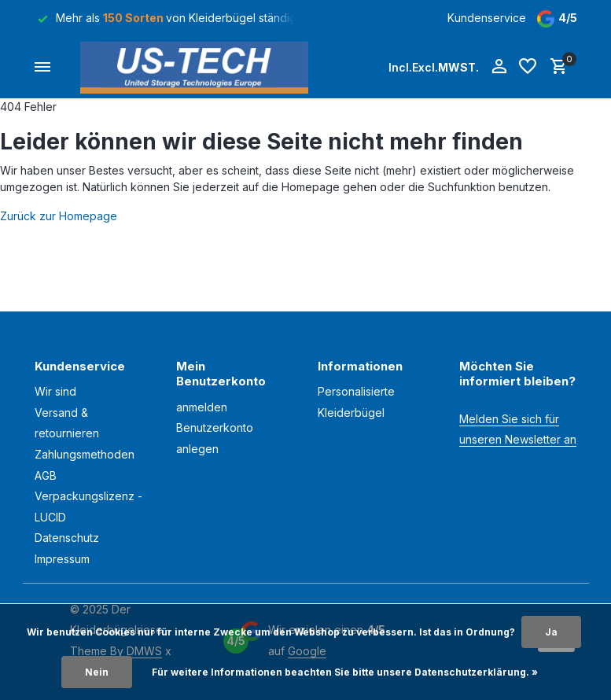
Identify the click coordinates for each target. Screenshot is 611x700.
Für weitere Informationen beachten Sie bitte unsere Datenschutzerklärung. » (345, 672)
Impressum (62, 559)
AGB (46, 475)
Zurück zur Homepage (59, 216)
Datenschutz (67, 538)
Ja (551, 632)
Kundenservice (487, 18)
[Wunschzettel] (528, 67)
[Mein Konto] (499, 67)
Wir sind (55, 391)
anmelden (202, 407)
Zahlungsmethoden (85, 454)
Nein (97, 672)
